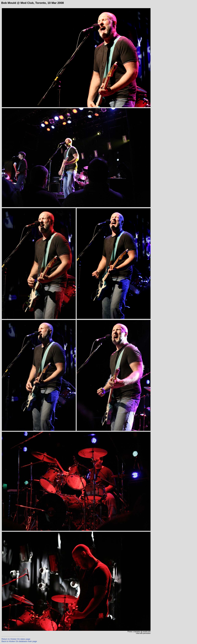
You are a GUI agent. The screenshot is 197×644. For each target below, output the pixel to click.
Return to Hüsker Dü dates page (16, 639)
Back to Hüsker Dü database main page (19, 641)
